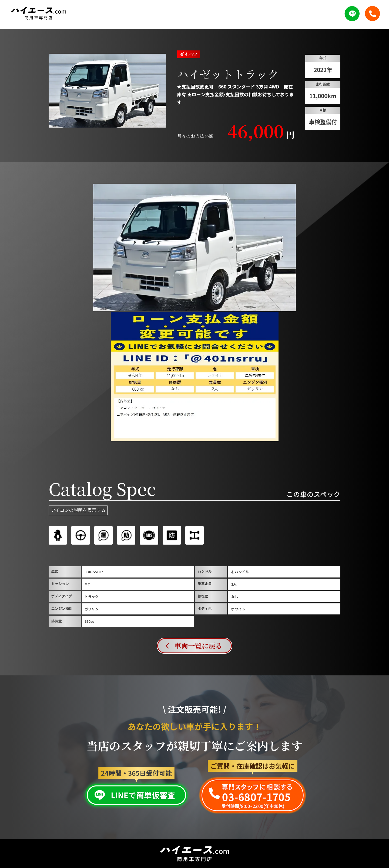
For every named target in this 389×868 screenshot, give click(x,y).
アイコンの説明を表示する (78, 510)
